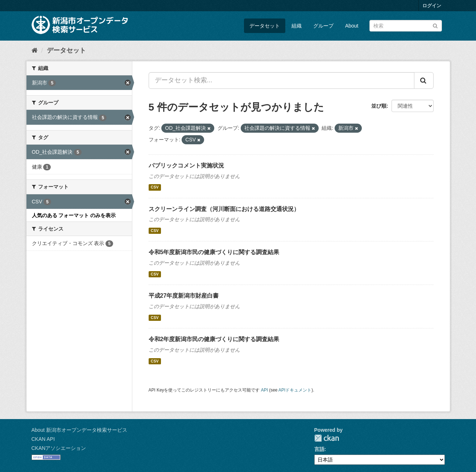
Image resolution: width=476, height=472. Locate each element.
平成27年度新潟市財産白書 (184, 296)
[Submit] (435, 25)
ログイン (432, 6)
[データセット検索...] (282, 80)
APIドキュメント (295, 390)
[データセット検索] (406, 26)
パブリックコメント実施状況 (186, 165)
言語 (319, 449)
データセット (265, 26)
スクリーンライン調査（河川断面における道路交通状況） (224, 209)
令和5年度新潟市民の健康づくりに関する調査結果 (214, 252)
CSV (155, 187)
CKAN (327, 438)
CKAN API (43, 439)
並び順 (379, 106)
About (352, 26)
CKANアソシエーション (59, 448)
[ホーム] (35, 50)
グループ (323, 26)
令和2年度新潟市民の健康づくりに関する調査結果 (214, 339)
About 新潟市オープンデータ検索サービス (79, 430)
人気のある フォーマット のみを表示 (74, 215)
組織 (297, 26)
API (264, 390)
